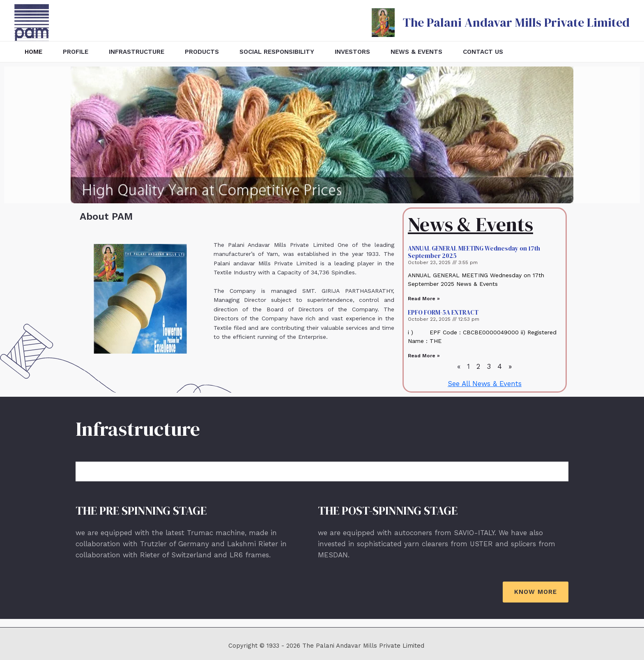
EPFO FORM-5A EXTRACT (443, 312)
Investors (352, 52)
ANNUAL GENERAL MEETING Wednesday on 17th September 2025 (474, 252)
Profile (76, 52)
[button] (536, 592)
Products (202, 52)
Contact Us (483, 52)
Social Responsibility (277, 52)
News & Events (416, 52)
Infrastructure (137, 52)
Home (33, 52)
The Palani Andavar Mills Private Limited (516, 22)
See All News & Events (485, 384)
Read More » (424, 299)
